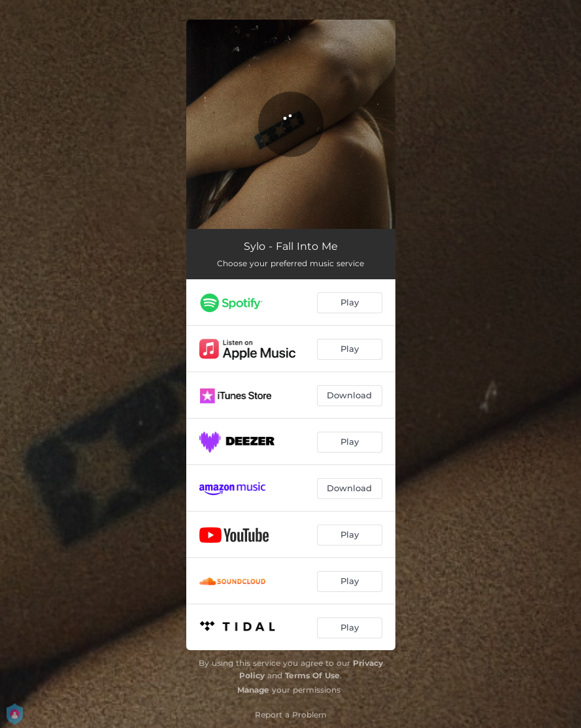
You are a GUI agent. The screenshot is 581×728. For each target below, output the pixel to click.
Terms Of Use (312, 675)
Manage (253, 690)
